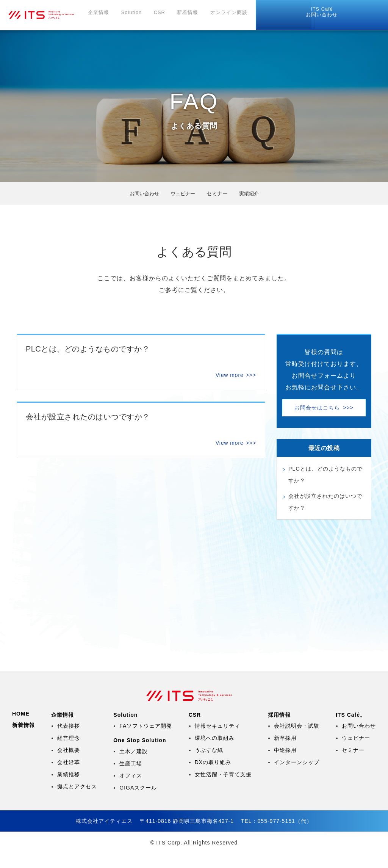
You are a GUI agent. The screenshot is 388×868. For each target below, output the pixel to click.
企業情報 (111, 15)
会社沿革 (69, 777)
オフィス (131, 790)
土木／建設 (134, 766)
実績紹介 (251, 193)
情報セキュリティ (217, 740)
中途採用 (285, 764)
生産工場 (131, 778)
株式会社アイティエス (52, 15)
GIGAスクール (138, 802)
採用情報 (271, 15)
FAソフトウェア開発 (146, 740)
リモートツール (315, 13)
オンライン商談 (232, 15)
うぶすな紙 (209, 764)
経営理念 (69, 752)
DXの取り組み (213, 777)
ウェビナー (183, 193)
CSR (168, 15)
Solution (142, 15)
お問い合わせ (364, 13)
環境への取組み (215, 752)
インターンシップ (297, 777)
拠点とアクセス (77, 801)
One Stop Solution (140, 755)
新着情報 (194, 15)
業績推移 (69, 789)
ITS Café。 (351, 729)
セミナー (353, 764)
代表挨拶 (69, 740)
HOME (21, 728)
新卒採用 (285, 752)
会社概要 (69, 764)
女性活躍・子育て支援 (223, 789)
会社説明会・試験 (297, 740)
